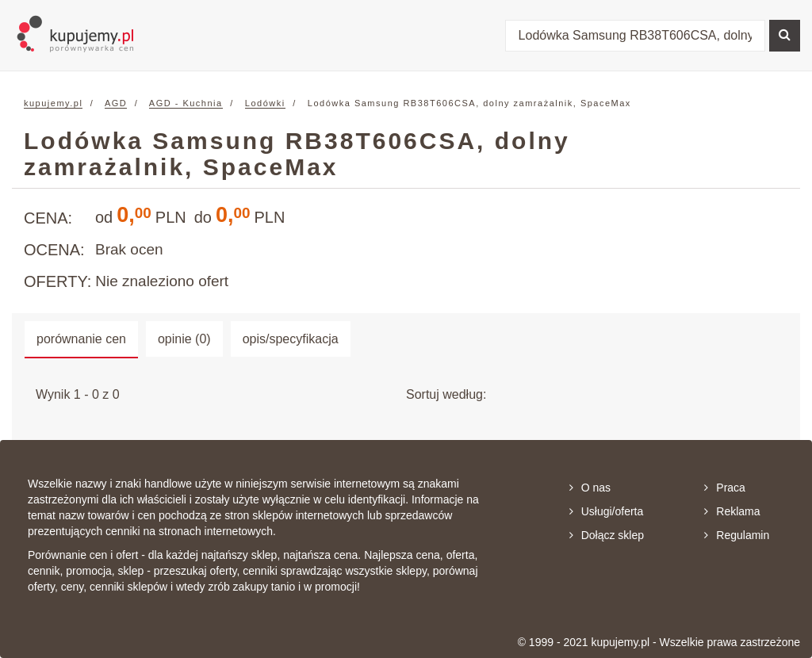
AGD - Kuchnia (186, 103)
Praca (725, 488)
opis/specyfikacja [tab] (291, 339)
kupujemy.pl (53, 103)
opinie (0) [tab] (184, 339)
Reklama (732, 511)
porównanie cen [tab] (81, 339)
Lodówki (265, 103)
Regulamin (737, 535)
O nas (590, 488)
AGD (116, 103)
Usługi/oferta (607, 511)
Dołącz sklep (607, 535)
